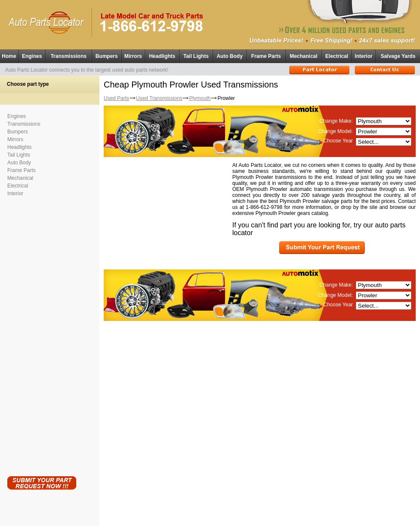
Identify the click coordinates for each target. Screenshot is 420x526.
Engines (32, 56)
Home (9, 56)
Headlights (162, 56)
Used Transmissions (159, 98)
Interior (364, 56)
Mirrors (133, 56)
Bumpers (107, 56)
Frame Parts (266, 56)
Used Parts (116, 98)
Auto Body (229, 56)
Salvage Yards (398, 56)
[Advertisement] (42, 335)
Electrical (337, 56)
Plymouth (200, 98)
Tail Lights (196, 56)
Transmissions (69, 56)
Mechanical (304, 56)
